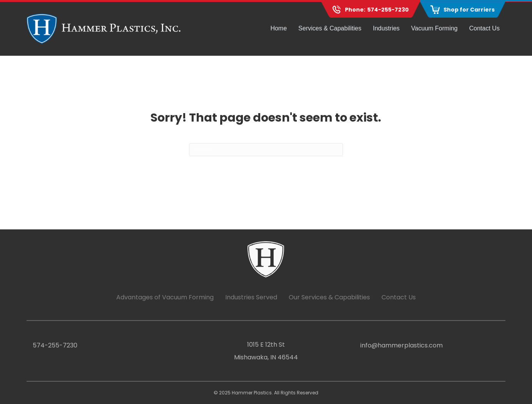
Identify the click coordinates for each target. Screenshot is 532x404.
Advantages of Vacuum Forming (165, 297)
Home (279, 28)
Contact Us (484, 28)
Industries (386, 28)
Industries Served (251, 297)
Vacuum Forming (434, 28)
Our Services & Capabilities (329, 297)
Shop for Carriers (469, 10)
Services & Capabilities (330, 28)
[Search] (266, 150)
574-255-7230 (388, 10)
